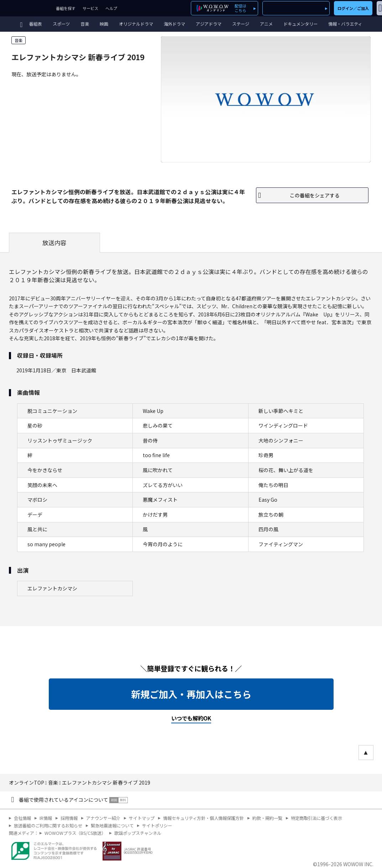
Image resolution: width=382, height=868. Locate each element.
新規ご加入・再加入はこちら (191, 694)
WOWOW (26, 8)
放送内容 (54, 243)
